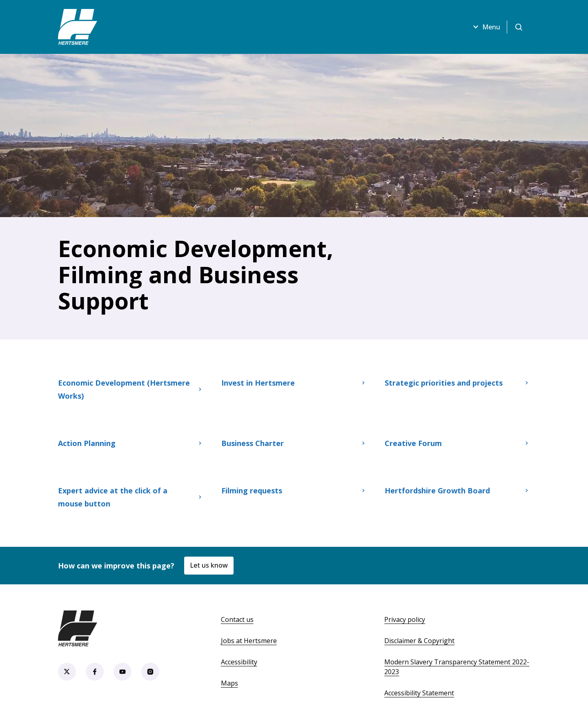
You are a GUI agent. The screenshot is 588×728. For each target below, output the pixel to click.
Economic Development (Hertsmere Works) (131, 389)
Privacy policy (405, 619)
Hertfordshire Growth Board (457, 491)
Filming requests (294, 491)
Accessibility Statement (419, 693)
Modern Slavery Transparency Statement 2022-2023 (457, 667)
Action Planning (131, 443)
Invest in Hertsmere (294, 383)
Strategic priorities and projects (457, 383)
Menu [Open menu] (486, 27)
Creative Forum (457, 443)
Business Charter (294, 443)
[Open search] (519, 27)
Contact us (237, 619)
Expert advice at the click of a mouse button (131, 497)
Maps (229, 683)
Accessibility (239, 662)
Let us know (209, 565)
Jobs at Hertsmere (249, 641)
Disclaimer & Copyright (419, 641)
